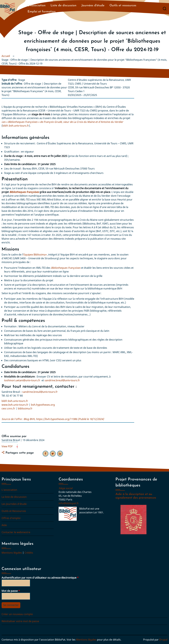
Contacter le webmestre (16, 532)
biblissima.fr (25, 408)
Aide (4, 525)
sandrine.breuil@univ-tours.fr (62, 380)
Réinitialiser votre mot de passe (20, 621)
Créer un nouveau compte (17, 614)
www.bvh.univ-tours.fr (15, 405)
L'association (9, 490)
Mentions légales (12, 553)
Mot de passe (10, 591)
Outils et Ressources (14, 511)
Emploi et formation (42, 12)
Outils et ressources (123, 6)
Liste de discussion (63, 6)
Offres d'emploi (11, 518)
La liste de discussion (14, 497)
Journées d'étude (93, 6)
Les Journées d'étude (14, 504)
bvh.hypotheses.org (43, 405)
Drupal (163, 640)
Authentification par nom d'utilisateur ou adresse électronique (39, 578)
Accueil (6, 56)
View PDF (7, 446)
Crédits (29, 553)
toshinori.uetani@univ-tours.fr (22, 380)
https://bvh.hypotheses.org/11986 (57, 419)
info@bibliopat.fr (69, 503)
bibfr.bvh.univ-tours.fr (16, 126)
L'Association (37, 6)
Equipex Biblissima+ (35, 255)
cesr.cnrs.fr (8, 408)
